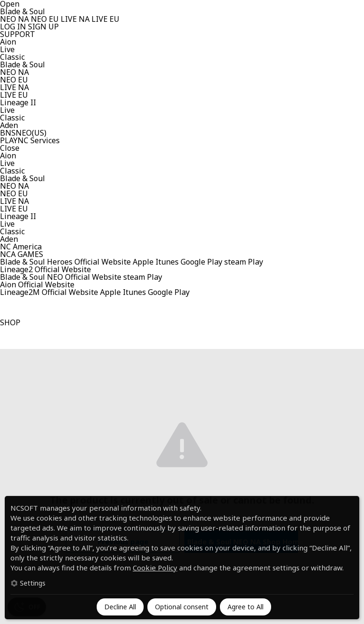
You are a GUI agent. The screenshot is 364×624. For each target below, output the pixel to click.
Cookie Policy (155, 568)
